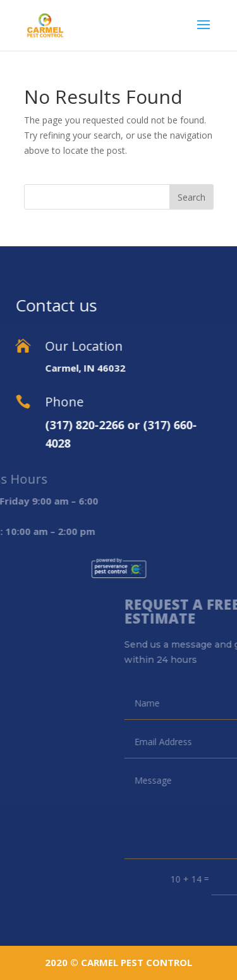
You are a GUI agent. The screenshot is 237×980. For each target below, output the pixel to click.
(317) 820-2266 (53, 425)
